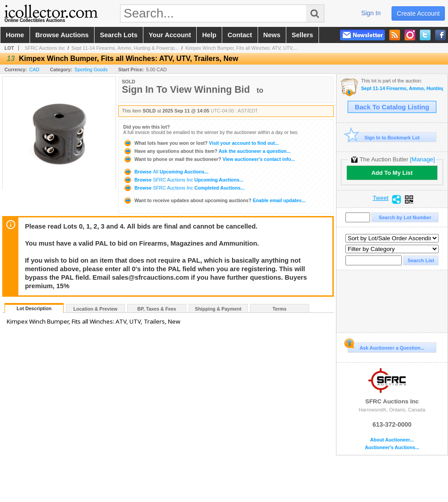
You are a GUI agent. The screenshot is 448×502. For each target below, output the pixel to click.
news (272, 35)
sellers (302, 35)
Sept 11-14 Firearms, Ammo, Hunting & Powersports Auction (402, 89)
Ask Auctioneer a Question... (386, 346)
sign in (371, 13)
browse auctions (62, 35)
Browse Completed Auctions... (184, 188)
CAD (34, 69)
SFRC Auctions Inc (45, 48)
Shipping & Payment (218, 309)
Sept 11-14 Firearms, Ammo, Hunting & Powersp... (125, 48)
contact (240, 35)
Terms (279, 309)
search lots (119, 35)
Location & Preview (95, 309)
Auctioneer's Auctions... (392, 448)
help (209, 35)
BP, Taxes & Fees (157, 309)
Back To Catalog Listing (392, 107)
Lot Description (34, 308)
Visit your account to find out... (201, 143)
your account (170, 35)
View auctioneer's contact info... (209, 159)
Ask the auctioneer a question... (207, 151)
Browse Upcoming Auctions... (166, 172)
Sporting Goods (91, 69)
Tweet (381, 198)
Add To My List (392, 173)
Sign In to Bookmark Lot (384, 137)
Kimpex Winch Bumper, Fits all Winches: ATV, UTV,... (242, 48)
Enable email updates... (214, 200)
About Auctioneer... (392, 440)
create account (418, 13)
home (15, 35)
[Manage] (422, 159)
